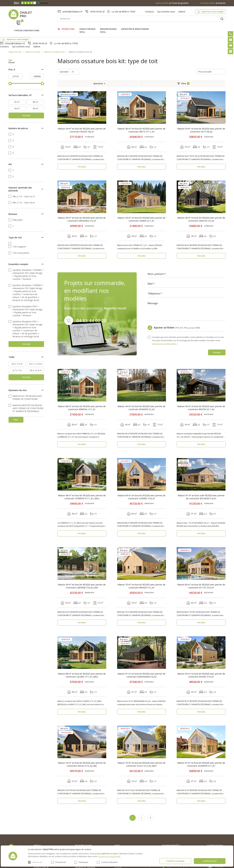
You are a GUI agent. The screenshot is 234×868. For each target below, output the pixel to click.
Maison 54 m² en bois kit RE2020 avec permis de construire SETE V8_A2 (201, 101)
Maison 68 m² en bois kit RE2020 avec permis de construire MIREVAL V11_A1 (82, 379)
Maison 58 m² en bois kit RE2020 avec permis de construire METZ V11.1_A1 (141, 101)
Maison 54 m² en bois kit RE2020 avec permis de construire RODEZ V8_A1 (82, 101)
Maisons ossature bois (55, 36)
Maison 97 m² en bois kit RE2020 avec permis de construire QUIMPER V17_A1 (201, 736)
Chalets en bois (87, 26)
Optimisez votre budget (213, 11)
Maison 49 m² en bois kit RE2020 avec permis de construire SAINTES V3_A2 (201, 191)
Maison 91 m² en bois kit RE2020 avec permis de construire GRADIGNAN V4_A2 (141, 646)
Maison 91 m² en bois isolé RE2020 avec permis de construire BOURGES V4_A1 (201, 468)
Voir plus (26, 91)
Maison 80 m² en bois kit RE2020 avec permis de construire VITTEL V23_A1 (201, 557)
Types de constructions (27, 26)
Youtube (219, 838)
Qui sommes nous (166, 11)
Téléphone (154, 265)
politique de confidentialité (109, 856)
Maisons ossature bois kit (80, 36)
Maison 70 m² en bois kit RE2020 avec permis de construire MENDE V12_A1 (141, 557)
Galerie (182, 11)
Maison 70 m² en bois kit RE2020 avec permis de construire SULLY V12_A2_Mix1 (141, 736)
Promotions (68, 26)
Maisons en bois (108, 26)
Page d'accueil (15, 36)
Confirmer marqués (175, 861)
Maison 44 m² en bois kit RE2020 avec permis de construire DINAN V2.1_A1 (141, 191)
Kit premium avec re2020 (123, 838)
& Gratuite (213, 3)
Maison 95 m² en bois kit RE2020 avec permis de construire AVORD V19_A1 (201, 646)
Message (153, 275)
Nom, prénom (156, 245)
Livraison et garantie (85, 838)
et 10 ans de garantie (172, 3)
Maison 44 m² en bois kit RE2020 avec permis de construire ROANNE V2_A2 (141, 379)
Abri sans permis (123, 831)
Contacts (150, 11)
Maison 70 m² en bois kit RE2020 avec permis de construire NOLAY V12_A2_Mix (82, 736)
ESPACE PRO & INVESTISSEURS (135, 26)
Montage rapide (123, 844)
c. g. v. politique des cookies (88, 844)
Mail (150, 255)
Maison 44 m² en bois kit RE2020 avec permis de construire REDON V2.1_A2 (201, 379)
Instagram (220, 823)
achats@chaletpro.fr (72, 11)
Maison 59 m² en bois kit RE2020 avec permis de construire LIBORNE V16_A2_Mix (82, 557)
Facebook (220, 830)
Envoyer (217, 324)
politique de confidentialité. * (165, 315)
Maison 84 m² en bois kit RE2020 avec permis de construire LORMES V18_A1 (141, 468)
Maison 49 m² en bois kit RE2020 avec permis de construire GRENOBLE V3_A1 (82, 191)
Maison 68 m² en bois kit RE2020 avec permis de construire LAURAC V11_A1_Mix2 (82, 646)
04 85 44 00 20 (97, 11)
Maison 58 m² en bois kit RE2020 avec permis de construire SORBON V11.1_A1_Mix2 (82, 468)
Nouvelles (80, 828)
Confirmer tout (210, 861)
